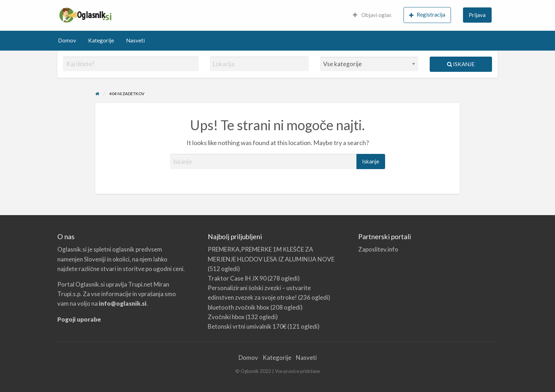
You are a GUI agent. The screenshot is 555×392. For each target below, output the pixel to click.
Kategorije (101, 40)
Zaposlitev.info (378, 249)
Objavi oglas (372, 15)
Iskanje (461, 64)
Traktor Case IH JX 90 (237, 278)
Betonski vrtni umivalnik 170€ (247, 326)
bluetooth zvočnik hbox (239, 307)
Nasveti (135, 40)
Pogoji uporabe (79, 319)
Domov (67, 40)
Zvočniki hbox (226, 317)
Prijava (477, 15)
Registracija (427, 15)
